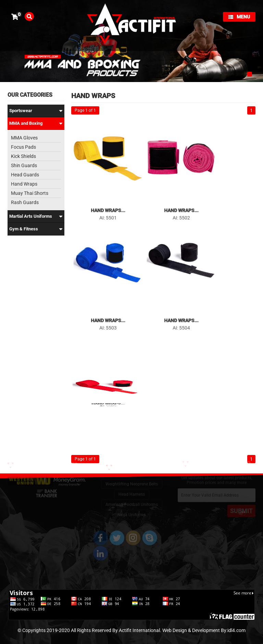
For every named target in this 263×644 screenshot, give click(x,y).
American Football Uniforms (132, 498)
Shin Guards (24, 165)
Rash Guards (25, 202)
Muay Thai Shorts (30, 193)
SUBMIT (241, 507)
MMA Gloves (24, 138)
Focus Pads (23, 147)
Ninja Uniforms (131, 509)
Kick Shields (23, 156)
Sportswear (36, 111)
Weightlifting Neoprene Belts (132, 478)
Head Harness (132, 488)
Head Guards (25, 175)
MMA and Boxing (36, 123)
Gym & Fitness (36, 229)
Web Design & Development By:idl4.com (204, 630)
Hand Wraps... (108, 207)
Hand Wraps (24, 184)
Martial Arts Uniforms (36, 216)
